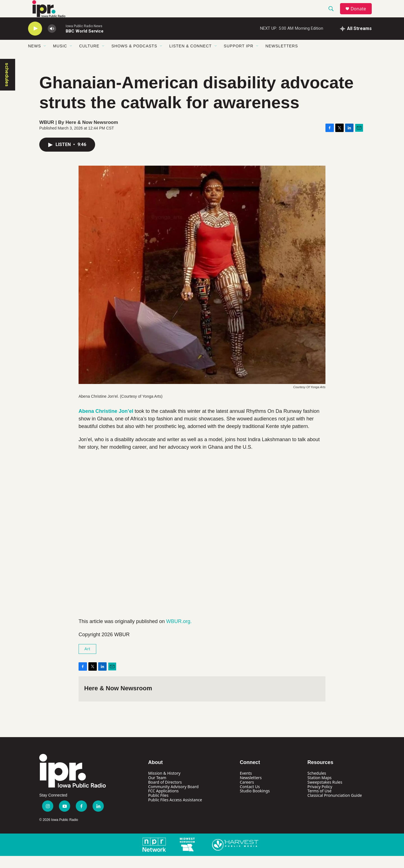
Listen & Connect (190, 58)
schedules (7, 87)
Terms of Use (320, 803)
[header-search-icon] (334, 15)
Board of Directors (165, 794)
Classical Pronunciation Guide (335, 808)
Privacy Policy (320, 799)
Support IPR (239, 58)
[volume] (52, 41)
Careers (247, 794)
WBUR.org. (179, 634)
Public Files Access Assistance (175, 812)
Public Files (158, 808)
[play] (35, 41)
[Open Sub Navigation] (45, 58)
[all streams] (356, 41)
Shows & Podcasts (134, 58)
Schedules (317, 785)
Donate (362, 15)
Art (87, 661)
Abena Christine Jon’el (106, 423)
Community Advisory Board (173, 799)
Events (246, 785)
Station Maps (320, 790)
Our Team (157, 790)
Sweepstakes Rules (325, 794)
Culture (89, 58)
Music (60, 58)
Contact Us (250, 799)
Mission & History (164, 785)
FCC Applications (163, 803)
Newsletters (282, 58)
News (35, 58)
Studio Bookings (255, 803)
